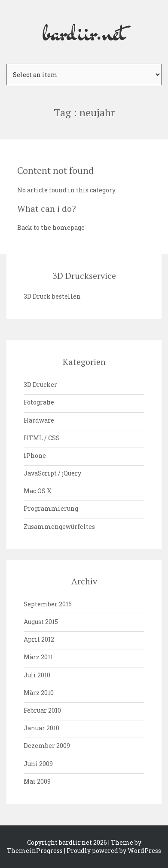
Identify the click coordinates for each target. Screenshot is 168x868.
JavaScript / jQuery (52, 473)
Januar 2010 (41, 728)
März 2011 (38, 657)
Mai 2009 (37, 781)
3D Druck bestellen (52, 296)
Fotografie (39, 402)
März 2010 (39, 693)
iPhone (35, 456)
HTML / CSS (42, 438)
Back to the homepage (51, 227)
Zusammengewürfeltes (59, 527)
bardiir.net (84, 32)
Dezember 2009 (47, 746)
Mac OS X (38, 491)
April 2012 (39, 639)
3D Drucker (40, 385)
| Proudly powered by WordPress (113, 851)
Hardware (39, 420)
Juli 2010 (37, 675)
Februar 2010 (42, 710)
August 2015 (41, 622)
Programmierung (51, 508)
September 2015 (48, 604)
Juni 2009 (38, 764)
